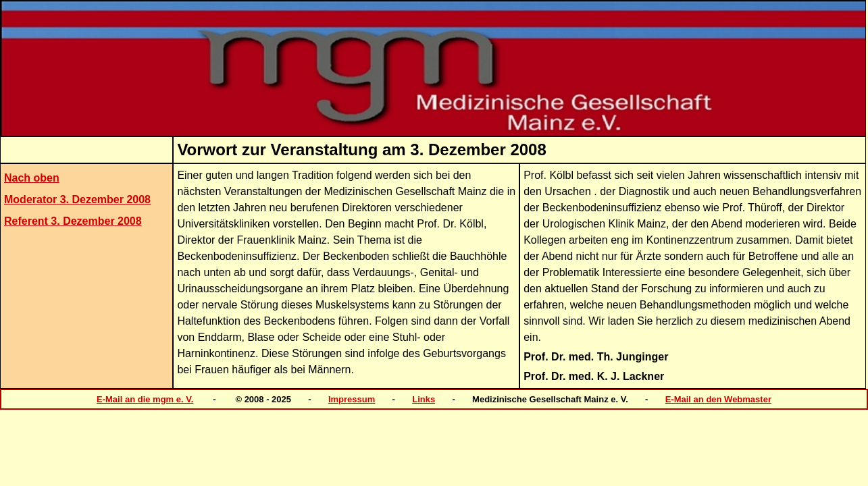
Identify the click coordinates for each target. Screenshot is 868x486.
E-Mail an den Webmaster (718, 399)
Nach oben (32, 178)
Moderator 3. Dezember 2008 (77, 199)
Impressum (352, 399)
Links (424, 399)
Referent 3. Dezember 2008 (73, 221)
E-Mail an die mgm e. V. (145, 399)
